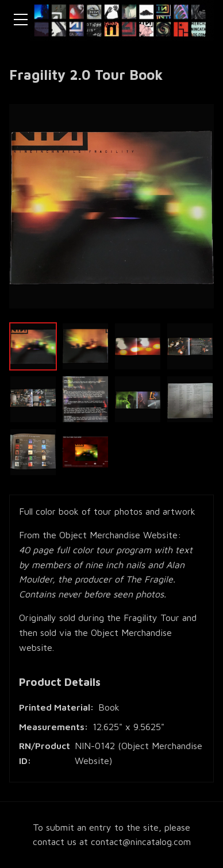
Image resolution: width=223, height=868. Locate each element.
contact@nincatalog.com (141, 842)
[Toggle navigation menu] (21, 20)
